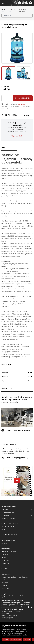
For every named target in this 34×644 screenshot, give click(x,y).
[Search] (30, 16)
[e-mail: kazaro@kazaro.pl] (23, 3)
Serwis (4, 557)
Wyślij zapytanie (17, 136)
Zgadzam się (27, 640)
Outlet (4, 529)
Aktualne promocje (8, 526)
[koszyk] (16, 3)
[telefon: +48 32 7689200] (19, 3)
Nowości (4, 586)
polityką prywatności (8, 631)
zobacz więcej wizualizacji (16, 430)
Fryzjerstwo (12, 10)
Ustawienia (6, 640)
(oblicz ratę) (22, 104)
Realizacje (5, 580)
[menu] (30, 3)
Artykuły (4, 543)
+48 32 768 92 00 (7, 618)
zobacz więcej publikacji (15, 458)
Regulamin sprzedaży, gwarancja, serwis (15, 577)
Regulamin (5, 563)
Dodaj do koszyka (23, 98)
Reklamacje (5, 560)
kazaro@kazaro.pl (12, 616)
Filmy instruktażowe (8, 540)
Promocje (5, 583)
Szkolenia (5, 554)
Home (3, 10)
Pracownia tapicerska (9, 552)
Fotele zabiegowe (7, 512)
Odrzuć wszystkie (16, 640)
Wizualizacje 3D (7, 574)
